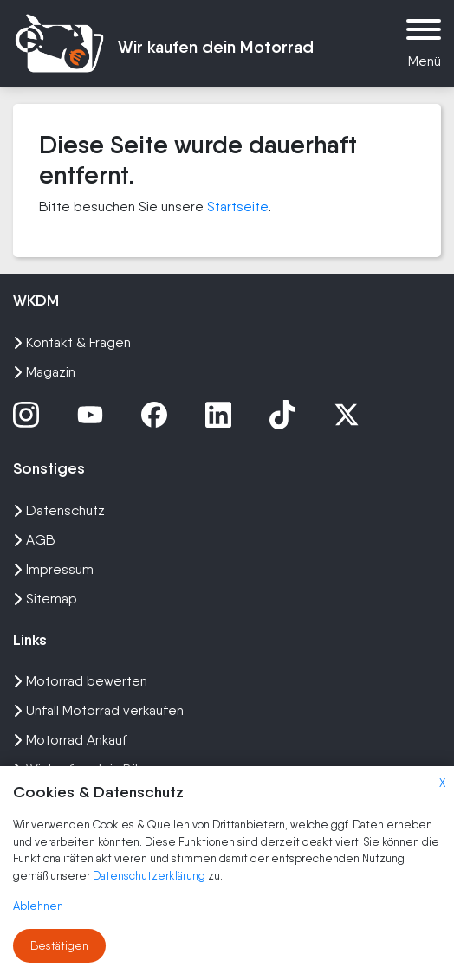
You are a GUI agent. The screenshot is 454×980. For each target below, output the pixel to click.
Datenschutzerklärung (150, 876)
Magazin (44, 372)
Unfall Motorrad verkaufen (98, 710)
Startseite (238, 206)
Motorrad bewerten (80, 681)
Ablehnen (38, 906)
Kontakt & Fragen (72, 342)
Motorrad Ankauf (70, 740)
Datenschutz (59, 510)
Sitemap (45, 599)
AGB (34, 540)
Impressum (53, 569)
